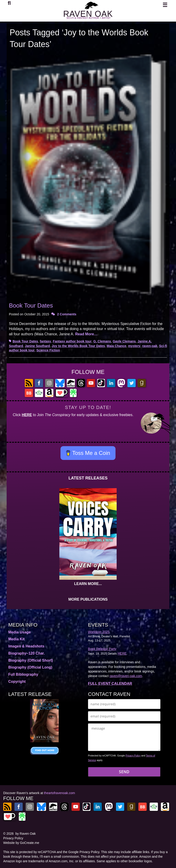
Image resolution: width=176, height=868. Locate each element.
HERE (27, 415)
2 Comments (67, 314)
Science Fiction (48, 350)
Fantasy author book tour (72, 341)
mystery (134, 346)
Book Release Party (102, 649)
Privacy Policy (133, 756)
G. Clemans (102, 341)
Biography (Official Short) (31, 660)
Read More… (86, 334)
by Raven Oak (26, 834)
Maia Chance (117, 346)
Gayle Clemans (124, 341)
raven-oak (150, 346)
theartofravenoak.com (59, 793)
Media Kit (16, 639)
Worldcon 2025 (99, 632)
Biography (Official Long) (30, 667)
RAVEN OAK (88, 14)
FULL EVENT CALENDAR (110, 684)
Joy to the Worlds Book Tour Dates (78, 346)
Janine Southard (37, 346)
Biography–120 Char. (26, 653)
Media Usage (19, 632)
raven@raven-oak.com (126, 676)
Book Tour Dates (31, 305)
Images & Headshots (26, 646)
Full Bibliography (23, 674)
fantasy (45, 341)
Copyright (17, 682)
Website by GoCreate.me (21, 843)
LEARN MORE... (88, 584)
